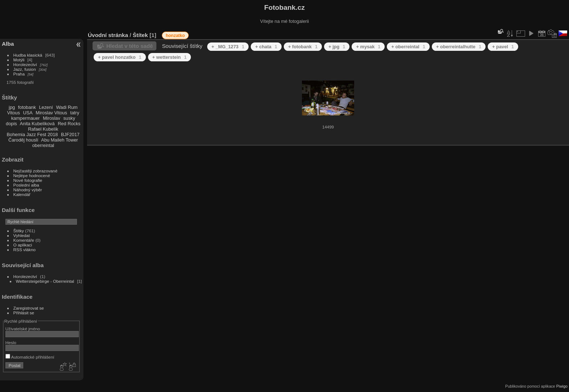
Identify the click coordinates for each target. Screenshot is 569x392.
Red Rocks (69, 124)
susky (69, 118)
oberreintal (43, 145)
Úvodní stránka (108, 35)
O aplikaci (23, 245)
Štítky (19, 231)
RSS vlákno (24, 250)
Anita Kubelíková (37, 124)
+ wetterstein (170, 57)
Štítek (140, 35)
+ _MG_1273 (228, 47)
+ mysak (368, 47)
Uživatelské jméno (23, 329)
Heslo (11, 342)
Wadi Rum (67, 107)
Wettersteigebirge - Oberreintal (45, 281)
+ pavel (503, 47)
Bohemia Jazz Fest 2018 (32, 134)
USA (28, 113)
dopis (11, 124)
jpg (12, 107)
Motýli (19, 60)
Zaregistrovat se (29, 308)
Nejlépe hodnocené (32, 175)
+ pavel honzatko (120, 57)
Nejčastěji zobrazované (36, 171)
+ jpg (337, 47)
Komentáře (24, 240)
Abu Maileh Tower (59, 140)
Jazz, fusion (25, 69)
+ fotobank (303, 47)
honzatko (175, 36)
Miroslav (52, 118)
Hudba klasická (28, 55)
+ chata (266, 47)
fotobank (27, 107)
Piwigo (562, 386)
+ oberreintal (408, 47)
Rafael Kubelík (43, 129)
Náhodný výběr (28, 190)
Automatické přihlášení (30, 357)
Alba (8, 44)
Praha (19, 74)
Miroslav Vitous (51, 113)
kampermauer (26, 118)
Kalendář (22, 194)
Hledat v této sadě (130, 46)
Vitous (14, 113)
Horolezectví (25, 64)
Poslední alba (26, 185)
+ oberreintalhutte (459, 47)
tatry (75, 113)
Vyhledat (22, 235)
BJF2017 (70, 134)
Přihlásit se (24, 313)
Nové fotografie (28, 180)
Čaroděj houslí (23, 140)
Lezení (46, 107)
